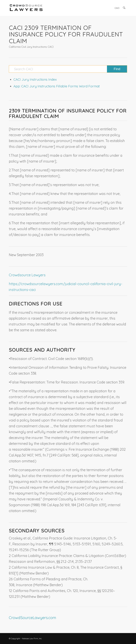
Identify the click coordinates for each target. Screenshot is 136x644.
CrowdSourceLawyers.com (32, 618)
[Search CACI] (68, 69)
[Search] (124, 8)
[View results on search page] (117, 69)
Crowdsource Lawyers (27, 275)
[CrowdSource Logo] (26, 8)
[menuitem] (117, 8)
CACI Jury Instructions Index (35, 79)
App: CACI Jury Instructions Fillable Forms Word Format (57, 86)
